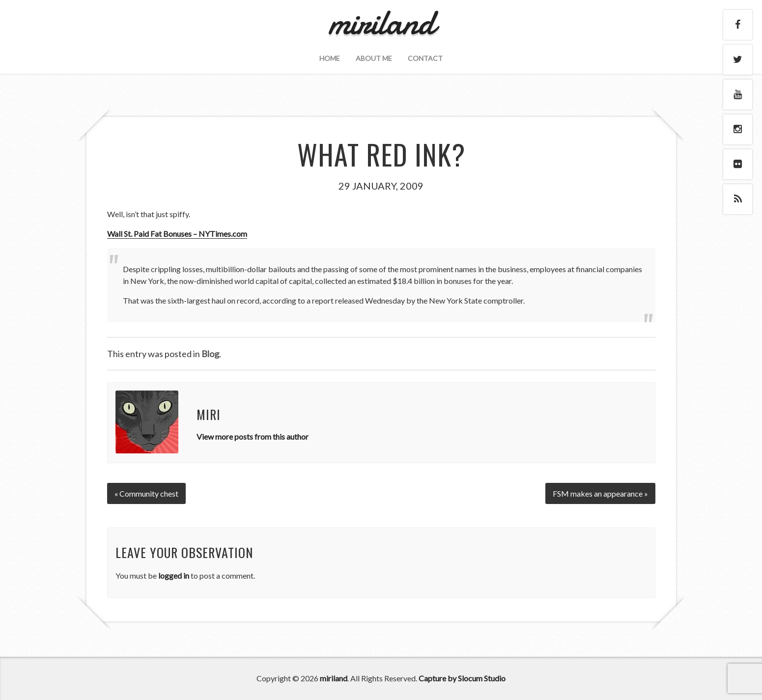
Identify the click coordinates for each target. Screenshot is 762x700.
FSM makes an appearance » (600, 493)
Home (330, 58)
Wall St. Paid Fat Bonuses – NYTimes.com (177, 234)
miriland (334, 678)
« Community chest (146, 493)
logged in (174, 575)
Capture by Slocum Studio (462, 678)
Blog (210, 354)
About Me (374, 58)
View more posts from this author (253, 436)
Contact (425, 58)
